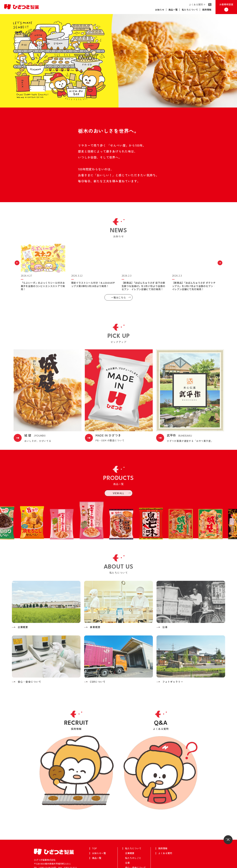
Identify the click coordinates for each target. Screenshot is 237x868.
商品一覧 (97, 830)
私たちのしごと (133, 830)
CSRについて (132, 845)
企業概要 (130, 826)
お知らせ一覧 (99, 826)
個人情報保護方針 (23, 864)
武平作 (7, 864)
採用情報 (163, 821)
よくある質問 (165, 826)
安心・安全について (136, 840)
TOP (94, 821)
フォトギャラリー (134, 850)
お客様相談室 (56, 849)
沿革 (127, 835)
